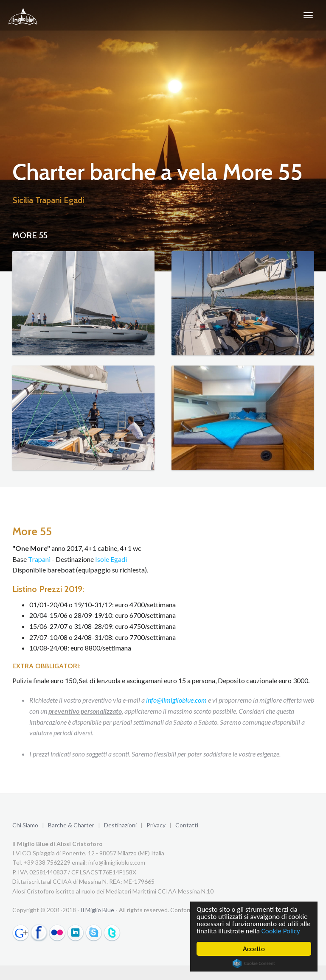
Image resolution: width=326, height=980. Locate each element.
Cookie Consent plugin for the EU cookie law (254, 963)
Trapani (39, 559)
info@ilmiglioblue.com (176, 700)
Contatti (187, 825)
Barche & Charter (71, 825)
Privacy (156, 825)
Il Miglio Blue (97, 910)
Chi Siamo (25, 825)
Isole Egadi (111, 559)
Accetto (254, 949)
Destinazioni (120, 825)
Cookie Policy (281, 931)
